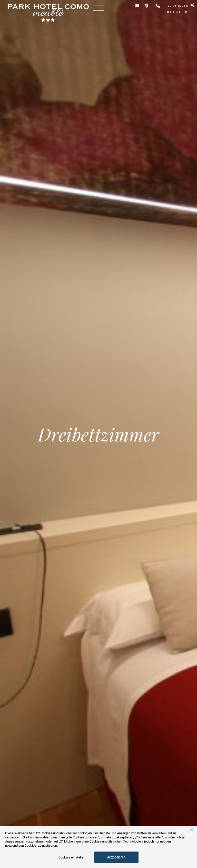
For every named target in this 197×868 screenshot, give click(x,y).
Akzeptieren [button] (116, 857)
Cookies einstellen (72, 857)
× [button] (191, 830)
